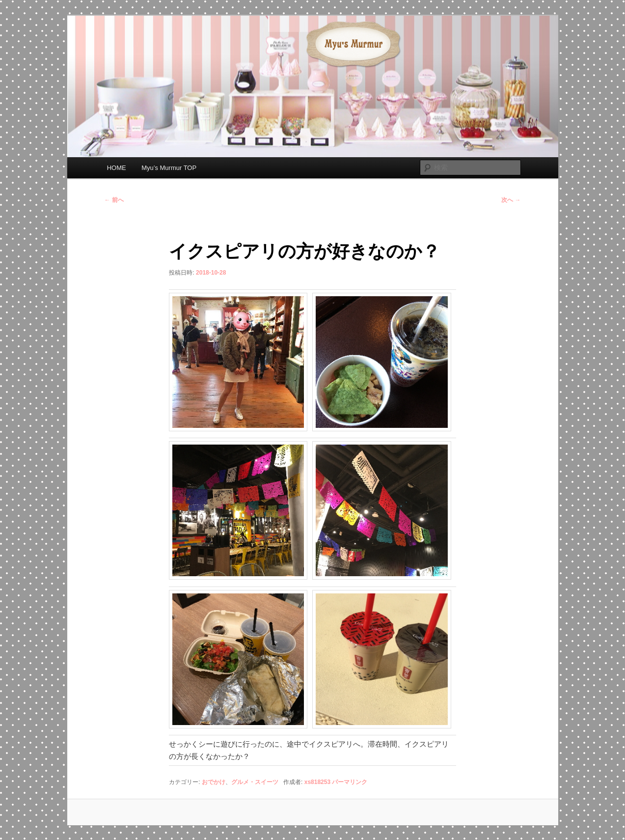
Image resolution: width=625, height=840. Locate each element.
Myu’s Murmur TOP (169, 168)
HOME (117, 168)
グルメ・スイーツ (255, 782)
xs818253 (317, 782)
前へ (114, 200)
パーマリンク (350, 782)
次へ (511, 200)
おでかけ (214, 782)
